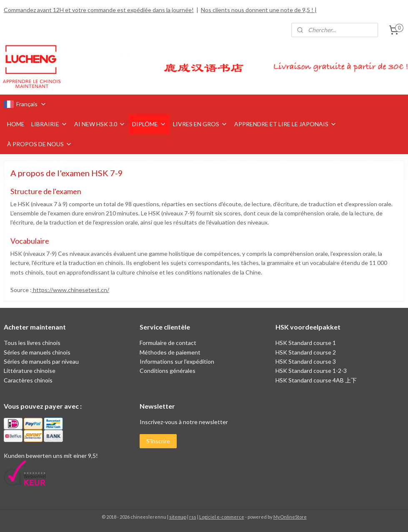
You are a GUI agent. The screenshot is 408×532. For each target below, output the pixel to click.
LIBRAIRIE (49, 124)
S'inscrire (158, 441)
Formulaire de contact (168, 343)
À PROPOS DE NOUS (40, 144)
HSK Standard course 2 (306, 352)
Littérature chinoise (30, 371)
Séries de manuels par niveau (41, 361)
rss (193, 517)
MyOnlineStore (290, 517)
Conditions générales (168, 371)
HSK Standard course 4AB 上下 (316, 380)
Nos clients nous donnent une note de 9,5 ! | (259, 10)
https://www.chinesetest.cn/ (70, 290)
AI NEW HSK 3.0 (100, 124)
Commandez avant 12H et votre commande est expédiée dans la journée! (99, 10)
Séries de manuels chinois (37, 352)
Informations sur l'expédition (177, 361)
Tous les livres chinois (32, 343)
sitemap (178, 517)
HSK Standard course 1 (306, 343)
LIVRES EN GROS (200, 124)
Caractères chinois (28, 380)
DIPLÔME (149, 124)
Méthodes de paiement (170, 352)
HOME (16, 124)
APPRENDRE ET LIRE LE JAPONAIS (285, 124)
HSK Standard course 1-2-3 (311, 371)
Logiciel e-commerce (222, 517)
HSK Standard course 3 (306, 361)
